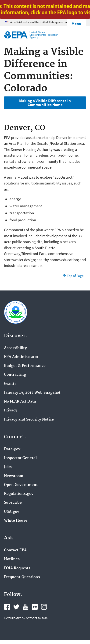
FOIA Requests (17, 568)
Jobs (8, 467)
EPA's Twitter (16, 607)
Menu (76, 24)
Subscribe (13, 503)
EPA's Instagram (44, 607)
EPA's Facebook (7, 607)
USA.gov (12, 512)
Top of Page (75, 276)
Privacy (11, 410)
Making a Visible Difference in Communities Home (45, 103)
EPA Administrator (21, 357)
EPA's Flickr (35, 607)
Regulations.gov (19, 494)
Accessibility (15, 348)
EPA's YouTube (25, 607)
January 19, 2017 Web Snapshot (32, 393)
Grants (10, 384)
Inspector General (20, 458)
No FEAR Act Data (20, 402)
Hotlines (12, 559)
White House (16, 521)
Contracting (15, 375)
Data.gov (12, 449)
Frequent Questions (22, 577)
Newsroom (14, 476)
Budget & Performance (25, 366)
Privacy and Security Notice (29, 420)
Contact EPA (15, 550)
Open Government (21, 485)
